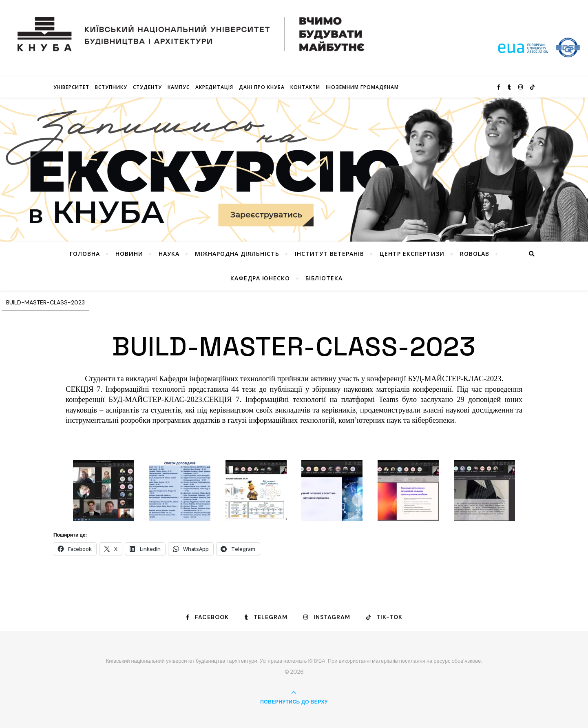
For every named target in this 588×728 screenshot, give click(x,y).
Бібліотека (324, 278)
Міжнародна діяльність (237, 254)
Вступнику (111, 87)
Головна (85, 254)
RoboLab (475, 254)
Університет (71, 87)
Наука (169, 254)
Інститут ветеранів (329, 254)
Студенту (147, 87)
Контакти (305, 87)
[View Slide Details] (294, 170)
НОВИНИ (129, 254)
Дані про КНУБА (262, 87)
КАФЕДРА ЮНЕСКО (260, 278)
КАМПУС (179, 87)
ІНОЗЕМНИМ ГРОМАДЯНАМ (362, 87)
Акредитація (214, 87)
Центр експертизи (412, 254)
